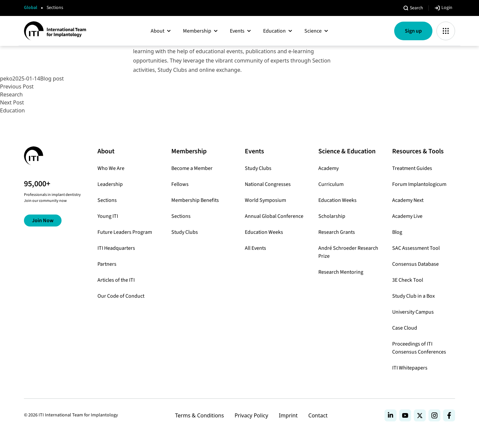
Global (31, 8)
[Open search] (413, 8)
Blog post (52, 78)
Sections (55, 8)
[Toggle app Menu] (446, 31)
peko (6, 78)
